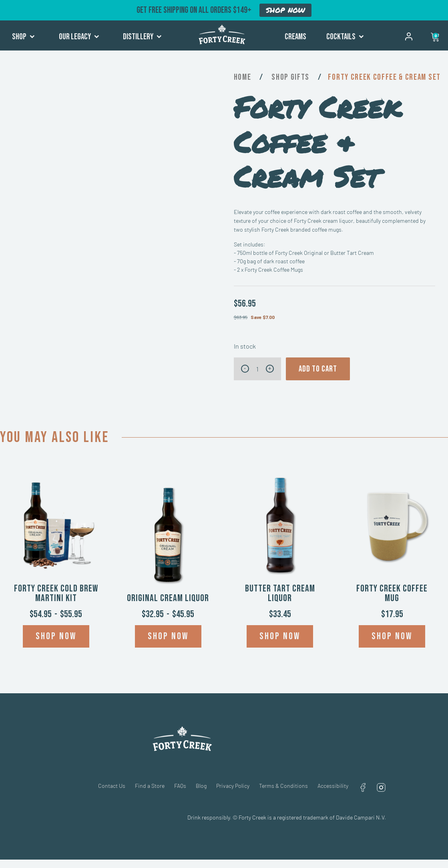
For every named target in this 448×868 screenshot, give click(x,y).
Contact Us (112, 786)
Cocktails (345, 37)
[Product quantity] (257, 369)
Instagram (381, 787)
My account (409, 36)
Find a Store (150, 786)
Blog (201, 786)
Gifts (300, 77)
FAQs (180, 786)
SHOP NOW (285, 10)
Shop (23, 37)
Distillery (142, 37)
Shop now (56, 636)
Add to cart (318, 369)
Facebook (363, 787)
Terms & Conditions (283, 786)
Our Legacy (79, 37)
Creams (295, 37)
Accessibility (333, 786)
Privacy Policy (233, 786)
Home (243, 77)
